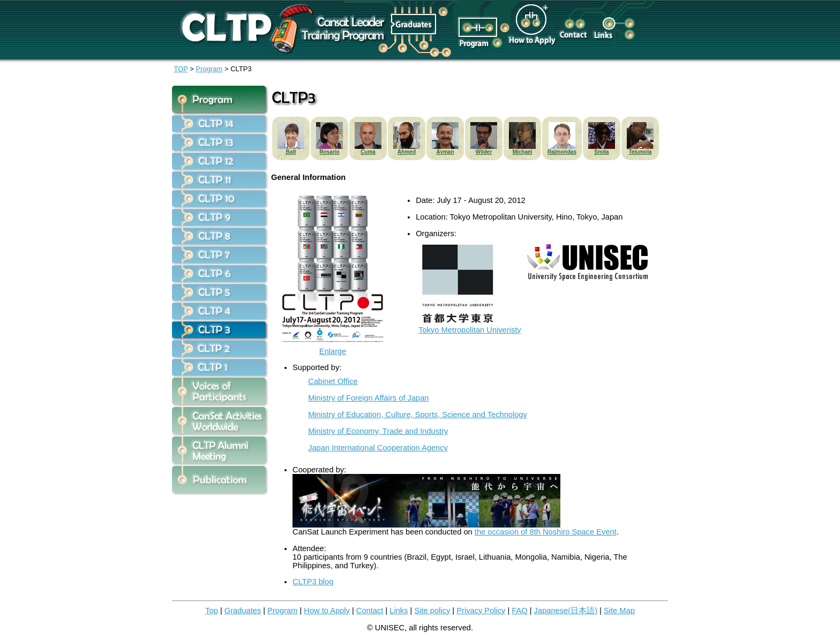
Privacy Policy (481, 611)
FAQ (519, 611)
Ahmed (407, 152)
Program (209, 69)
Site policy (432, 611)
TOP (181, 69)
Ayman (445, 152)
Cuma (368, 152)
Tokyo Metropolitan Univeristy (470, 326)
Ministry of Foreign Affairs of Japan (368, 398)
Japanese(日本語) (566, 611)
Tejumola (640, 152)
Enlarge (333, 348)
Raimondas (562, 152)
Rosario (329, 152)
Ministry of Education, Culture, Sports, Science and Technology (418, 415)
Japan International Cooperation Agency (378, 448)
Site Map (619, 611)
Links (399, 611)
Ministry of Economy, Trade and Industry (378, 431)
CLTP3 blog (313, 582)
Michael (523, 152)
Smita (601, 152)
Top (212, 611)
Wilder (484, 152)
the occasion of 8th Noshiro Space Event (546, 532)
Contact (370, 611)
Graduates (243, 611)
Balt (291, 152)
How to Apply (327, 611)
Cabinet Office (333, 381)
